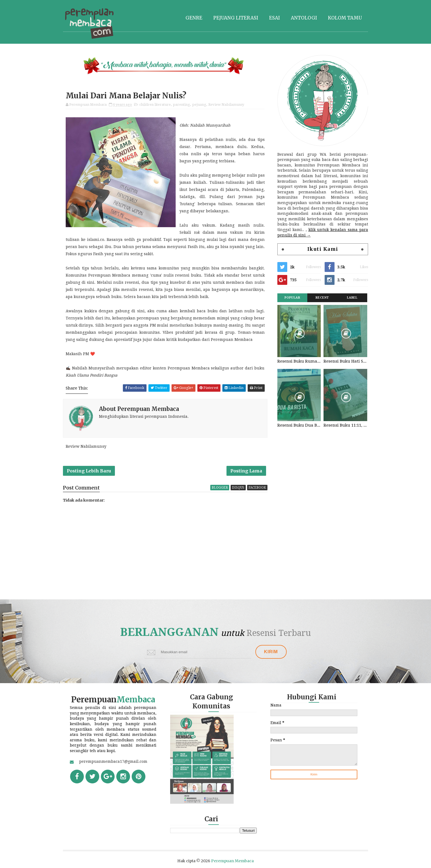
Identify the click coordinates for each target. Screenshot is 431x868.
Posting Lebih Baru (89, 471)
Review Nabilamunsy (226, 105)
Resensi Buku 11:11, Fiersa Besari (345, 425)
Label (352, 298)
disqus (238, 488)
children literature (155, 105)
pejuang (199, 105)
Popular (292, 298)
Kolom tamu (345, 18)
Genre (194, 18)
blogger (220, 488)
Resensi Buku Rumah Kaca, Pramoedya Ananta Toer (299, 361)
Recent (322, 298)
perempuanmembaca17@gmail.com (113, 761)
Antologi (304, 18)
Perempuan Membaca (232, 861)
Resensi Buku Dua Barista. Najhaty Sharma (299, 425)
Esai (274, 18)
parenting (181, 105)
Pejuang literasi (236, 18)
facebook (257, 488)
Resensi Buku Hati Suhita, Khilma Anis (345, 361)
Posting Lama (246, 471)
